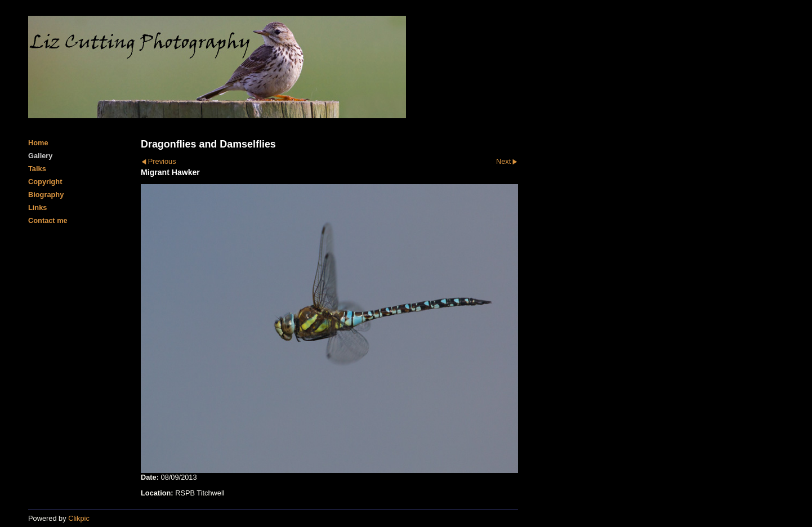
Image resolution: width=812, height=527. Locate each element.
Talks (37, 169)
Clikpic (79, 518)
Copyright (45, 182)
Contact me (48, 220)
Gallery (40, 156)
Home (38, 143)
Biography (46, 195)
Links (37, 207)
